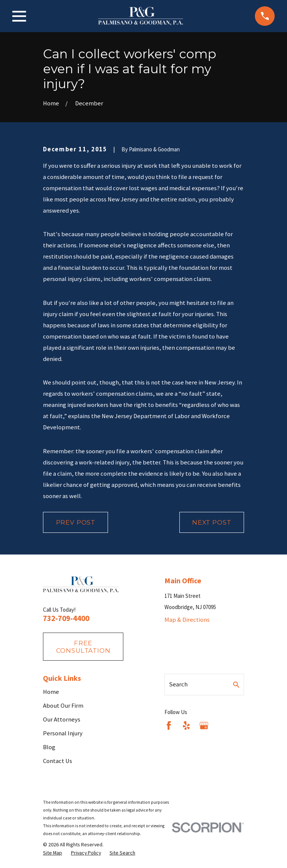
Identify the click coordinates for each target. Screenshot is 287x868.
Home (51, 692)
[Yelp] (186, 725)
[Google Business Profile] (204, 725)
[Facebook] (169, 725)
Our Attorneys (62, 719)
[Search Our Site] (236, 685)
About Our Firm (63, 706)
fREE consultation (83, 647)
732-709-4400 (66, 618)
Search (178, 684)
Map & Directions (187, 620)
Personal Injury (63, 733)
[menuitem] (53, 853)
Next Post (212, 522)
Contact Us (58, 761)
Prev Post (76, 522)
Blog (49, 747)
